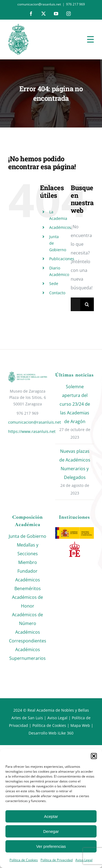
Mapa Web (80, 725)
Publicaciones (62, 259)
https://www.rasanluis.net (28, 431)
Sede (54, 283)
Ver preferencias (51, 846)
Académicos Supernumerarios (27, 654)
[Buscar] (87, 304)
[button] (94, 756)
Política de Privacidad (57, 860)
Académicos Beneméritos (28, 584)
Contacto (57, 293)
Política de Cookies (24, 860)
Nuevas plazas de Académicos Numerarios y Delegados (75, 464)
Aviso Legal (57, 718)
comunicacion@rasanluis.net (28, 422)
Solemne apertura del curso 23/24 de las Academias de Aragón (75, 404)
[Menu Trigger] (90, 39)
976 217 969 (75, 4)
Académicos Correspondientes (28, 636)
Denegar (51, 831)
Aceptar (51, 816)
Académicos (60, 227)
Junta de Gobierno (27, 536)
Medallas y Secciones (28, 549)
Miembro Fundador (27, 567)
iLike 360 (66, 733)
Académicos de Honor (27, 602)
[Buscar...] (75, 304)
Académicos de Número (27, 619)
